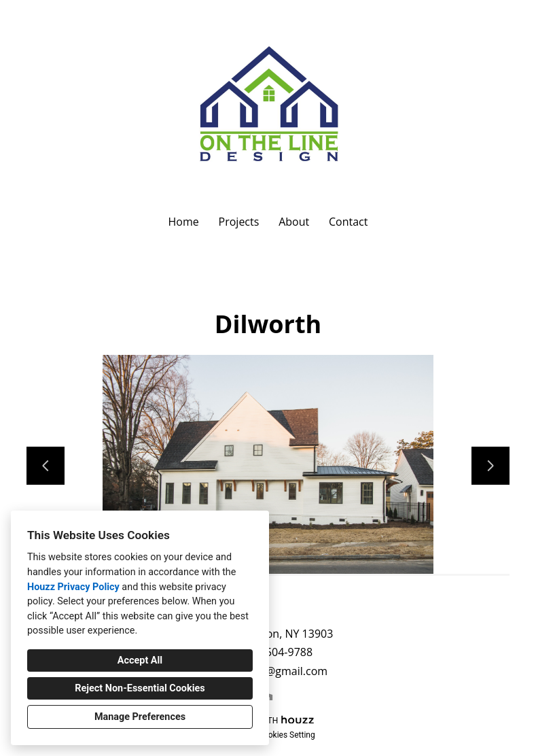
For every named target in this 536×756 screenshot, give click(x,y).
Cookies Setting (287, 735)
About (294, 222)
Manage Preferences (140, 717)
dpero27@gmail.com (275, 671)
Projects (239, 222)
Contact (348, 222)
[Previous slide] (46, 466)
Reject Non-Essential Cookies (140, 688)
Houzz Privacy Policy (73, 587)
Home (184, 222)
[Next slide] (490, 466)
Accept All (140, 660)
